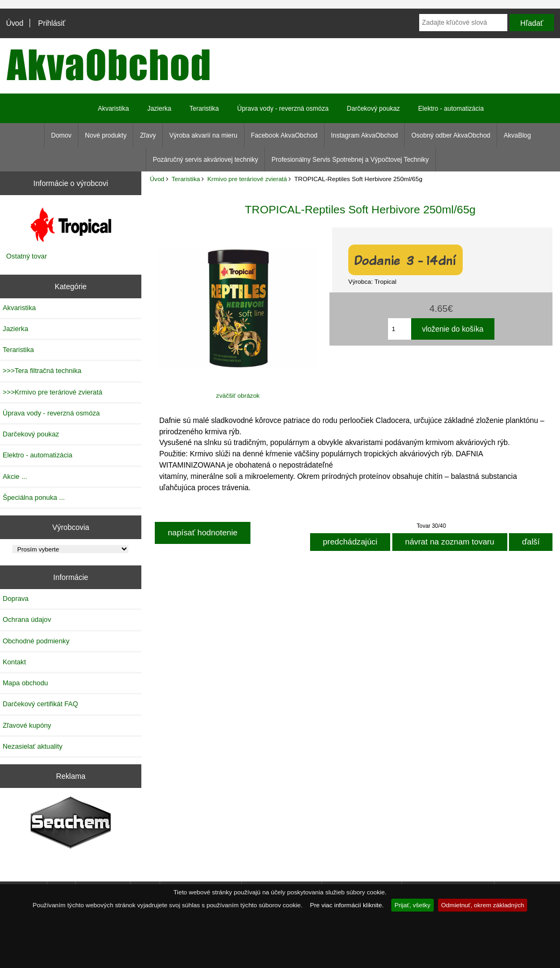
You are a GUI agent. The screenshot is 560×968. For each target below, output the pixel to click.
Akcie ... (15, 476)
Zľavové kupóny (27, 725)
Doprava (16, 598)
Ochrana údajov (27, 619)
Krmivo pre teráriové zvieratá (247, 179)
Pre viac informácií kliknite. (347, 905)
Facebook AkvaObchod (284, 135)
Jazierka (159, 109)
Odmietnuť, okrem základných (483, 905)
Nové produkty (106, 135)
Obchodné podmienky (36, 641)
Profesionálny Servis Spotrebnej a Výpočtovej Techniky (350, 160)
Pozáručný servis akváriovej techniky (205, 160)
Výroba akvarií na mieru (203, 135)
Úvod (15, 23)
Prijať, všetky (412, 905)
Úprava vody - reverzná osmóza (283, 109)
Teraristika (186, 179)
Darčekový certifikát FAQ (40, 704)
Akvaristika (113, 109)
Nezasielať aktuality (33, 746)
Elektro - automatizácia (451, 109)
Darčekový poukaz (373, 109)
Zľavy (148, 135)
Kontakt (14, 662)
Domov (61, 135)
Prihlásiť (52, 23)
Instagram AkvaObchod (365, 135)
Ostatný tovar (27, 256)
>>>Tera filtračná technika (42, 371)
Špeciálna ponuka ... (34, 497)
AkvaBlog (517, 135)
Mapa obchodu (25, 683)
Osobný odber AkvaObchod (451, 135)
